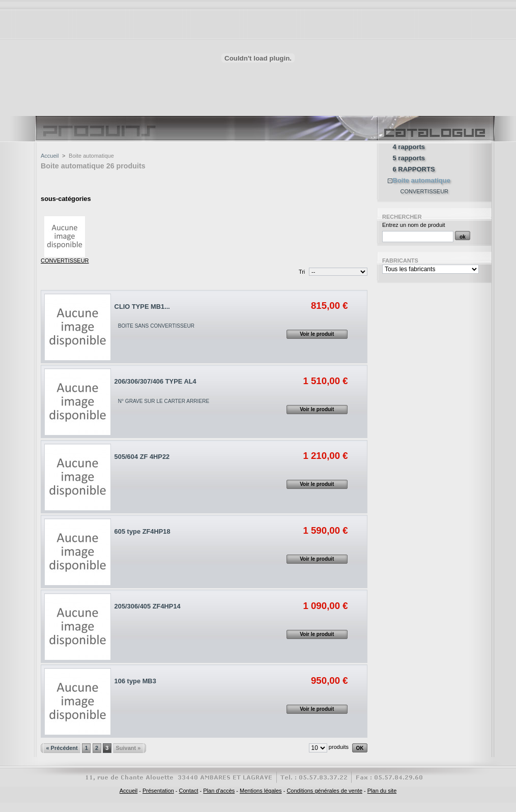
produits (339, 747)
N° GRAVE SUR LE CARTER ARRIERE (164, 401)
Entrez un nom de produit (414, 225)
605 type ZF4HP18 (142, 531)
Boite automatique (422, 181)
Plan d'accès (219, 791)
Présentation (158, 791)
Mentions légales (261, 791)
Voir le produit (317, 334)
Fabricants (400, 260)
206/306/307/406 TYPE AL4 (155, 381)
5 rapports (409, 158)
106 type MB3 (135, 681)
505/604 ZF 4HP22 (142, 457)
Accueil (50, 156)
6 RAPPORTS (414, 169)
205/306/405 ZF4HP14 (148, 606)
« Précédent (62, 748)
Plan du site (382, 791)
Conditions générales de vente (324, 791)
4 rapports (409, 147)
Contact (189, 791)
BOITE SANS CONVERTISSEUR (156, 326)
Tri (302, 272)
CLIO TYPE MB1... (142, 307)
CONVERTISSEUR (65, 260)
